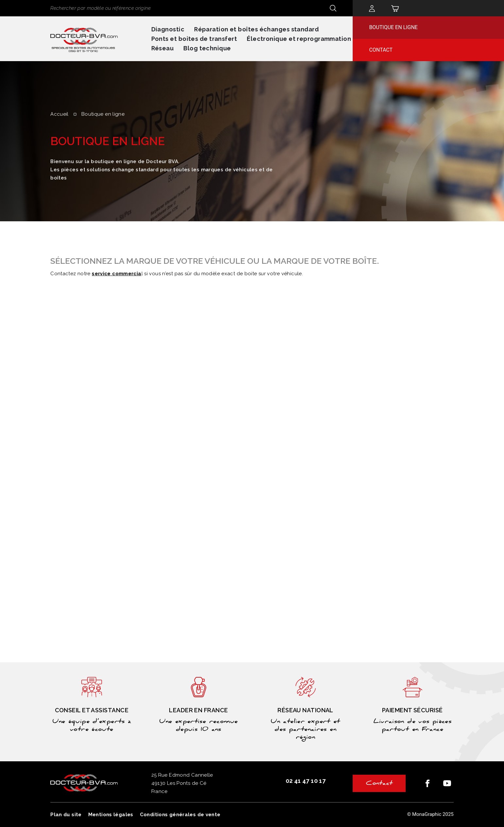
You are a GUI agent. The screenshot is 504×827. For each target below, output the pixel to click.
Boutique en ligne (393, 27)
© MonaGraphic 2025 (430, 814)
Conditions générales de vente (180, 815)
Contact (381, 50)
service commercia (117, 274)
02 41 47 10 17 (306, 781)
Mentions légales (111, 815)
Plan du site (66, 815)
